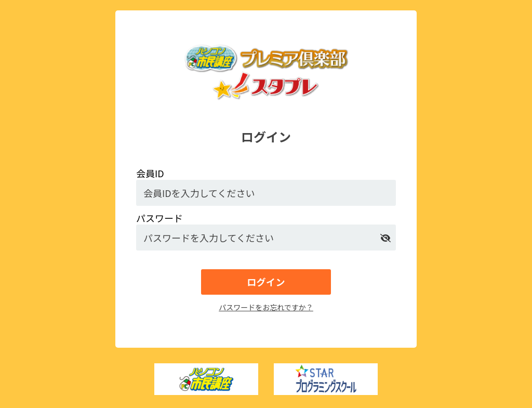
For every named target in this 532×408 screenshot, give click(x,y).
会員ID (150, 173)
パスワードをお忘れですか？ (266, 307)
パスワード (159, 218)
